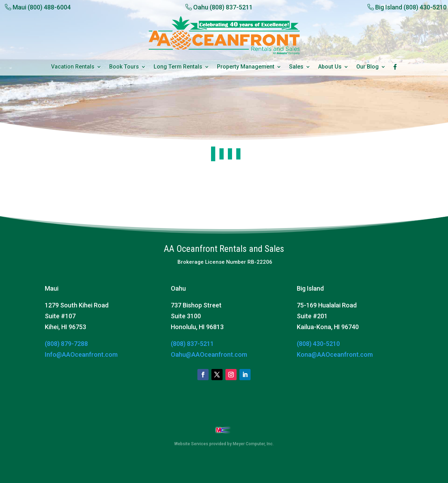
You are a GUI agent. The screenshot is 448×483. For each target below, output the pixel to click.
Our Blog (367, 67)
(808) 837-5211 (192, 344)
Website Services (191, 444)
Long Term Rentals (178, 67)
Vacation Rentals (73, 67)
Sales (296, 67)
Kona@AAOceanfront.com (335, 354)
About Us (330, 67)
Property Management (246, 67)
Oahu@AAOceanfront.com (209, 354)
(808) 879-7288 (66, 344)
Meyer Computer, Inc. (253, 444)
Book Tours (124, 67)
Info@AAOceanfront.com (81, 354)
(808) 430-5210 (318, 344)
